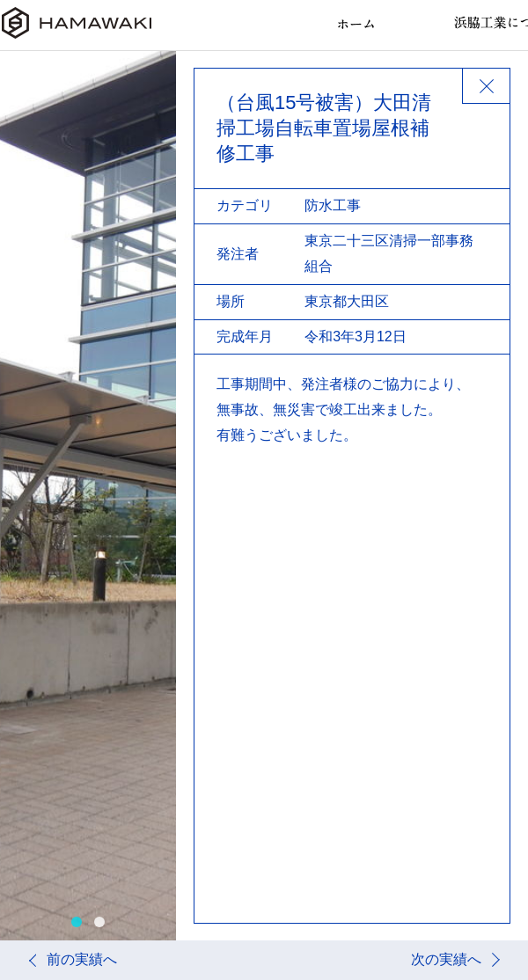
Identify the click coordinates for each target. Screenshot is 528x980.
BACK (486, 86)
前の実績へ (82, 959)
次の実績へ (446, 959)
